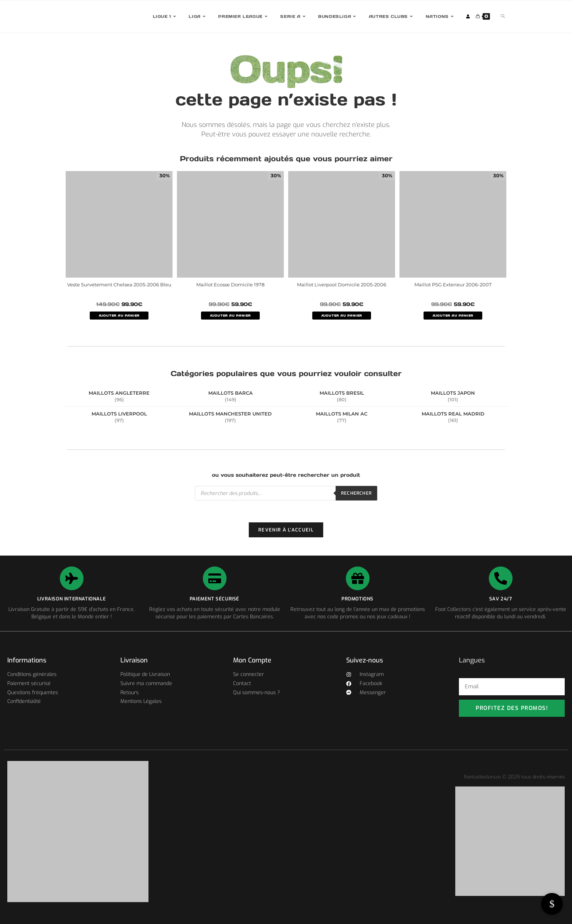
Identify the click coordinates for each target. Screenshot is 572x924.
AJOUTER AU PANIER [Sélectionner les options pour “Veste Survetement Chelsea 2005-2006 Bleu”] (119, 316)
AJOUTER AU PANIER (231, 316)
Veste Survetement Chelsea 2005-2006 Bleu (119, 285)
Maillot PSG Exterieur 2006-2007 (453, 285)
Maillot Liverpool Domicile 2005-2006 (342, 285)
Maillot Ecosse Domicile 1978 (230, 285)
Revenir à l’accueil (286, 530)
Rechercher (356, 493)
